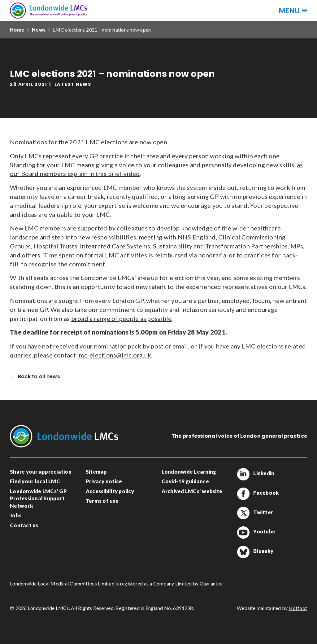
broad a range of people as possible (122, 318)
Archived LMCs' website (192, 491)
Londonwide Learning (189, 472)
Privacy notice (104, 481)
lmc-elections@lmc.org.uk (114, 355)
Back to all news (39, 377)
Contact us (24, 525)
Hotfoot (298, 608)
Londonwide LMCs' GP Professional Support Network (38, 498)
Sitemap (96, 472)
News (39, 30)
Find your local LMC (35, 481)
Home (17, 30)
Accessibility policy (110, 491)
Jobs (16, 515)
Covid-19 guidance (185, 481)
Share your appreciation (41, 472)
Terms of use (102, 501)
